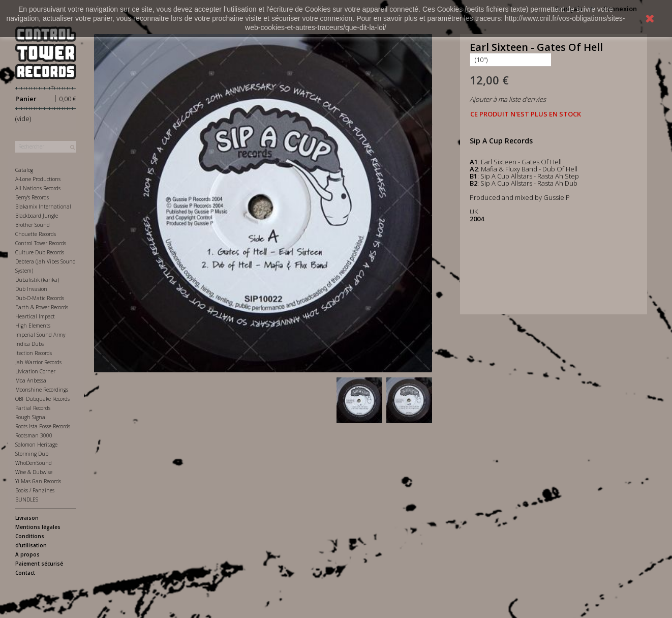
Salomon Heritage (36, 445)
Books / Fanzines (35, 490)
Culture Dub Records (40, 252)
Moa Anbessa (31, 380)
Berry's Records (32, 197)
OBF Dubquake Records (42, 399)
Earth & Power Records (42, 307)
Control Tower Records (41, 243)
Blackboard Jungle (37, 216)
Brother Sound (33, 225)
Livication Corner (35, 371)
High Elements (33, 326)
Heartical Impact (35, 316)
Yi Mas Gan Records (38, 481)
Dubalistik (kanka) (37, 280)
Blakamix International (43, 207)
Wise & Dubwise (34, 472)
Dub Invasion (31, 289)
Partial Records (33, 408)
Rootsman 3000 (34, 435)
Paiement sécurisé (39, 564)
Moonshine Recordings (42, 390)
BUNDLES (27, 499)
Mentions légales (38, 527)
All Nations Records (38, 188)
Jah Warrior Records (38, 362)
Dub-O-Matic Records (40, 298)
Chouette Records (36, 234)
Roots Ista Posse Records (43, 426)
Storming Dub (32, 454)
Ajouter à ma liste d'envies (508, 99)
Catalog (24, 170)
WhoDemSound (34, 463)
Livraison (27, 518)
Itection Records (34, 353)
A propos (27, 554)
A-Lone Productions (38, 179)
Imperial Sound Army (40, 335)
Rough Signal (31, 417)
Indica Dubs (29, 344)
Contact (25, 573)
